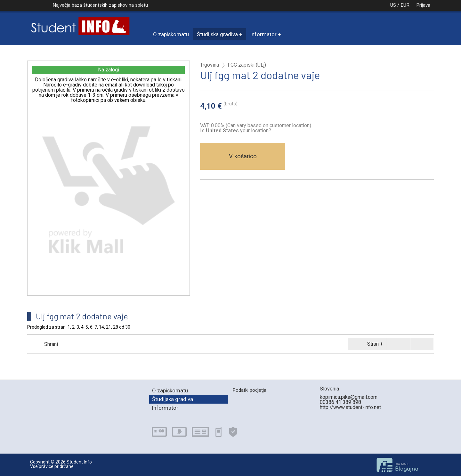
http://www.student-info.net (350, 407)
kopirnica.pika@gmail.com (349, 397)
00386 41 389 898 (340, 402)
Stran (366, 344)
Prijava (423, 5)
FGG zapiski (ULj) (247, 65)
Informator (263, 34)
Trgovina (210, 65)
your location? (239, 131)
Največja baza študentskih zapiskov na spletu (100, 5)
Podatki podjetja (249, 390)
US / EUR (393, 5)
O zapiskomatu (171, 34)
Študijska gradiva (217, 34)
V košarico (243, 156)
